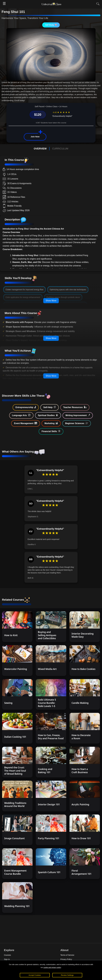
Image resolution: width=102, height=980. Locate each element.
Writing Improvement (78, 415)
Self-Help (50, 407)
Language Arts (21, 415)
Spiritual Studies (48, 415)
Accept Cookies (35, 975)
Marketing (51, 423)
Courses (7, 955)
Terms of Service (67, 955)
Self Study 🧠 (51, 25)
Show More (51, 301)
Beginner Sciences (77, 423)
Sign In (7, 959)
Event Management (26, 423)
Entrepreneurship (26, 407)
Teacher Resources (75, 407)
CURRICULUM (60, 149)
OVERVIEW (40, 149)
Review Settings (67, 975)
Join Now (35, 137)
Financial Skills (51, 431)
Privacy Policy (66, 959)
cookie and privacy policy (52, 967)
